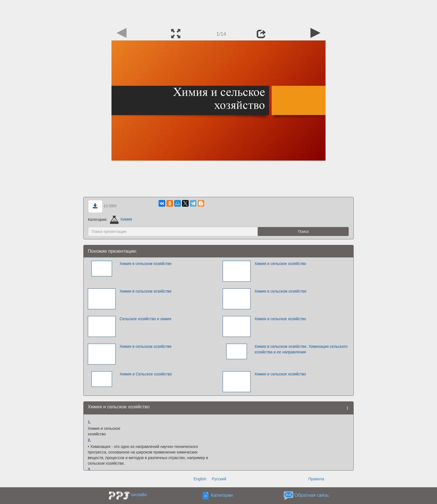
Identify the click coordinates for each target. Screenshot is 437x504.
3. (89, 469)
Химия (121, 219)
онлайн (139, 495)
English (200, 479)
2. (89, 440)
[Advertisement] (219, 13)
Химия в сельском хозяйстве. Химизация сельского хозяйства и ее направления (301, 349)
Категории (222, 495)
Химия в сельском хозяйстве (146, 264)
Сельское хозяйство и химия (145, 319)
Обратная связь (312, 495)
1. (89, 422)
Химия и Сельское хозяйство (146, 374)
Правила (316, 479)
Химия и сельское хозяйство (280, 264)
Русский (219, 479)
